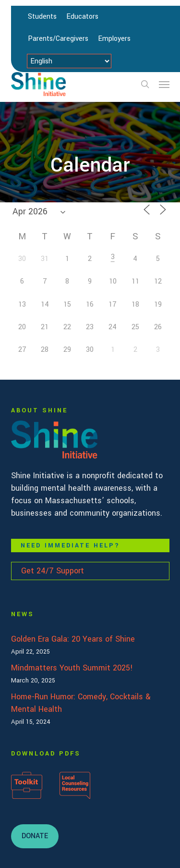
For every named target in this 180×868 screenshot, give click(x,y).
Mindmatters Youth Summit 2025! (72, 668)
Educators (82, 17)
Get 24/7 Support (53, 571)
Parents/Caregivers (58, 39)
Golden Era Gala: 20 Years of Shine (73, 639)
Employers (114, 39)
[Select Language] (69, 61)
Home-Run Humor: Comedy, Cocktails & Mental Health (81, 703)
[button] (164, 84)
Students (42, 17)
